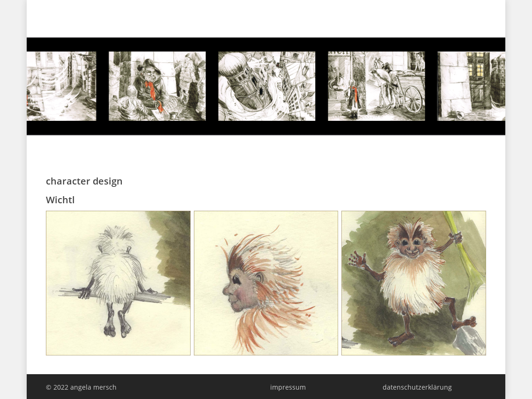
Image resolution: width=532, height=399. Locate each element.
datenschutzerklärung (417, 387)
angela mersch (82, 16)
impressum (288, 387)
